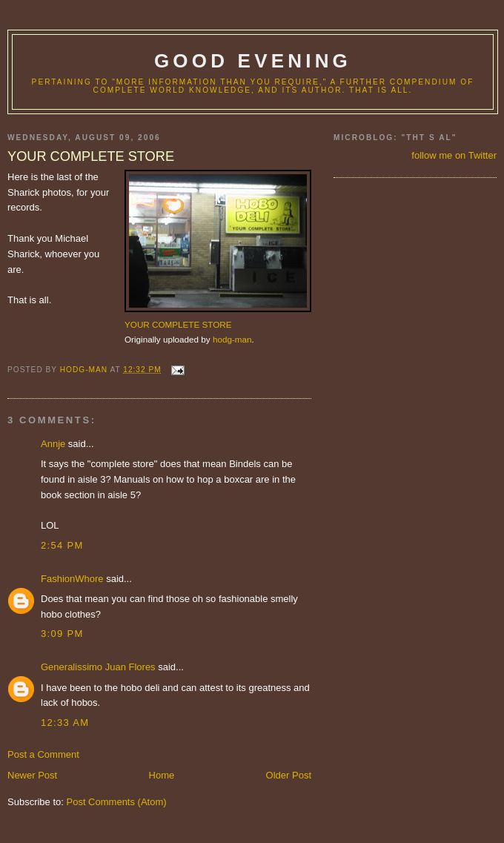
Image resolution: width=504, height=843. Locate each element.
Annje (53, 444)
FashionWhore (72, 579)
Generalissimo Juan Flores (98, 667)
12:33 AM (65, 723)
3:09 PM (62, 634)
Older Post (289, 775)
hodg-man (232, 339)
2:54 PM (62, 545)
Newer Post (32, 775)
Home (162, 775)
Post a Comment (43, 754)
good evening (253, 61)
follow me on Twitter (454, 155)
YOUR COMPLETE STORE (178, 324)
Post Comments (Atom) (117, 802)
